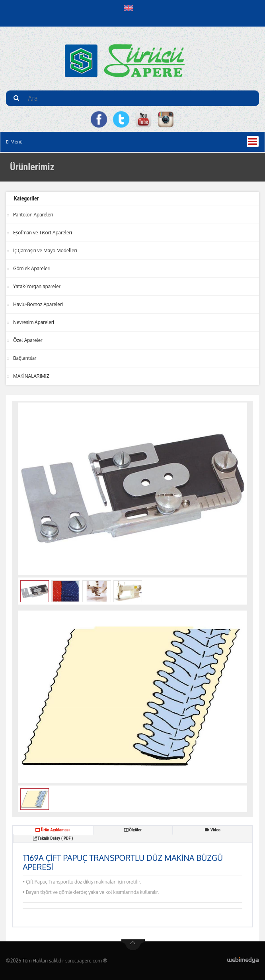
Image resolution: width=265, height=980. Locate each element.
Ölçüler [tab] (133, 830)
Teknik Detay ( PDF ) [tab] (53, 838)
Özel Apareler (28, 340)
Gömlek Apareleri (32, 268)
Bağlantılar (25, 358)
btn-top (133, 945)
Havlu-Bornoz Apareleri (38, 304)
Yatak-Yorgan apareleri (37, 286)
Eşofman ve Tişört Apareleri (43, 233)
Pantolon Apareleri (33, 215)
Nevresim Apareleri (34, 322)
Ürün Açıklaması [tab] (53, 830)
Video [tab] (213, 830)
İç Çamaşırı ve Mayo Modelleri (45, 250)
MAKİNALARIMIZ (31, 376)
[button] (130, 8)
